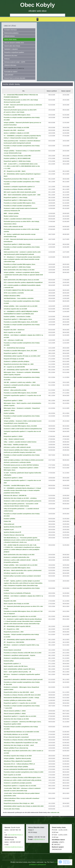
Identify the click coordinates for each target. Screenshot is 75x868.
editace (57, 862)
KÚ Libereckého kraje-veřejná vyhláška (16, 767)
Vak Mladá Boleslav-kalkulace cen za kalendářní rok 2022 (21, 732)
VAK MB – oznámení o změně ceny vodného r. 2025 (20, 382)
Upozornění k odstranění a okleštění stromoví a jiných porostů (23, 679)
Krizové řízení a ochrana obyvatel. (15, 78)
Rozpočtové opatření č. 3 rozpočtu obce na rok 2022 (20, 786)
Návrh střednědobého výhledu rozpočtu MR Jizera (19, 669)
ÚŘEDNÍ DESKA (10, 36)
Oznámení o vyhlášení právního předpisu (17, 361)
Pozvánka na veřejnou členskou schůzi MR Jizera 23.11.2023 (23, 653)
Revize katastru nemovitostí (12, 650)
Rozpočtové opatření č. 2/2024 (13, 436)
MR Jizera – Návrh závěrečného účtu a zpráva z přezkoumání (23, 570)
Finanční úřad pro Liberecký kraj (14, 535)
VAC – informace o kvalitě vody (13, 340)
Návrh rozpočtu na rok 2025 (12, 332)
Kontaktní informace (10, 30)
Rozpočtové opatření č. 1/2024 (13, 478)
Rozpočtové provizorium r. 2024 (14, 632)
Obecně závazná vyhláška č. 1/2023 (15, 711)
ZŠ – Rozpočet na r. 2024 (11, 629)
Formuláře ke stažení (11, 72)
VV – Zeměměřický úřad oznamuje (14, 348)
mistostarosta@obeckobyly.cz (14, 847)
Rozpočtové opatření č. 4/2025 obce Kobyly (17, 161)
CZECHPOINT (9, 75)
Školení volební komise (11, 216)
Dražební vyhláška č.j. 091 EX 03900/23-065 (17, 158)
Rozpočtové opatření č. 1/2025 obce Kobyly (17, 267)
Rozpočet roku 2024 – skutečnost (14, 330)
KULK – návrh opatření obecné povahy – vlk (17, 672)
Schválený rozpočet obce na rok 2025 (15, 309)
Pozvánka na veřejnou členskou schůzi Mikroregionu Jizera (22, 740)
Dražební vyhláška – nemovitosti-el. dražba (17, 317)
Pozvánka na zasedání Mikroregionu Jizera (17, 115)
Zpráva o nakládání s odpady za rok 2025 (16, 133)
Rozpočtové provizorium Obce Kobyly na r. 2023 (19, 803)
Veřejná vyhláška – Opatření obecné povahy (17, 758)
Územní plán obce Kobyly (12, 46)
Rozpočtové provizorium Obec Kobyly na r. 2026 (19, 179)
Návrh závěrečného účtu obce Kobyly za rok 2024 (19, 270)
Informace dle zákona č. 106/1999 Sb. (15, 495)
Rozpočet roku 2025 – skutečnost (14, 130)
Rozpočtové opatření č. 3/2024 (13, 400)
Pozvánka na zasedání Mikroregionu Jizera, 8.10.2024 (20, 393)
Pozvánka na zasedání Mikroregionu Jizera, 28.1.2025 (20, 351)
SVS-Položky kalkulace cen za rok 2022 (16, 734)
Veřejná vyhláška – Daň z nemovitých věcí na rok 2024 (21, 565)
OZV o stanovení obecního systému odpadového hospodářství (23, 282)
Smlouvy (7, 59)
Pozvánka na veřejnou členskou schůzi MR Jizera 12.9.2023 (22, 695)
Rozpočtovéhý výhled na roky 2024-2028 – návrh (19, 692)
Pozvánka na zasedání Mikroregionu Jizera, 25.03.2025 (21, 322)
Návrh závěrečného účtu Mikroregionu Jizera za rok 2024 (21, 280)
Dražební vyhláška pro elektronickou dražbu (17, 700)
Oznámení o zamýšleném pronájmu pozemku (18, 783)
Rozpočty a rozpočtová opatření (14, 52)
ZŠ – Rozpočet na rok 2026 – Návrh (15, 171)
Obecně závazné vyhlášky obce (14, 43)
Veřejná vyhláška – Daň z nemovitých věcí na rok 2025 (21, 306)
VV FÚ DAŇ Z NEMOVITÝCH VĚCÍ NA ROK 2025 (18, 290)
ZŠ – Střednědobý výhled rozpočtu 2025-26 (17, 626)
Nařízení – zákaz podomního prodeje (15, 390)
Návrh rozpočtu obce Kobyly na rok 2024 (16, 604)
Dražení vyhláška (9, 413)
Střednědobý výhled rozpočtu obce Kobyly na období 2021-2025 (24, 806)
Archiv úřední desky (10, 39)
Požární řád (7, 521)
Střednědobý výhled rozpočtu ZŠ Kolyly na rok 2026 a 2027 (22, 356)
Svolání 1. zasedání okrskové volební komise (18, 219)
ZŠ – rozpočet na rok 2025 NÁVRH (14, 367)
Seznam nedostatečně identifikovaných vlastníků (19, 769)
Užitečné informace (10, 65)
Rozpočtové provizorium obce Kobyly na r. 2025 (19, 364)
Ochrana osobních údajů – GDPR (15, 62)
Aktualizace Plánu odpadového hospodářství (18, 761)
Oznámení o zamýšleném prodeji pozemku (17, 658)
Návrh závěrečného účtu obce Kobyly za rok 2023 (19, 555)
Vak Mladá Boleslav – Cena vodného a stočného (19, 298)
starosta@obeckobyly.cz (15, 835)
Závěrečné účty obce (11, 56)
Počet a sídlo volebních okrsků (13, 227)
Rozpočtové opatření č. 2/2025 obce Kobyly (17, 244)
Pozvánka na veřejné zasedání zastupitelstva (18, 206)
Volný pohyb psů (9, 524)
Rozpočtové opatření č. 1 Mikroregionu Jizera (18, 319)
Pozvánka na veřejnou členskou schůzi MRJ (17, 156)
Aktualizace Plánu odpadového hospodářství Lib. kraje (21, 743)
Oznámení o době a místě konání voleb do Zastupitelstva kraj (23, 429)
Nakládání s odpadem (11, 49)
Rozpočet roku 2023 (10, 601)
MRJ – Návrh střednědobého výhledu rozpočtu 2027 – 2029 (22, 195)
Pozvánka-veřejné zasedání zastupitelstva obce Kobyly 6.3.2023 (24, 772)
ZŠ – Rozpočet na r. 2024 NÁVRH (14, 642)
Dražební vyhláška (9, 519)
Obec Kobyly (37, 5)
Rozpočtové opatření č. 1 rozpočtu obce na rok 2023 (20, 716)
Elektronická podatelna (11, 33)
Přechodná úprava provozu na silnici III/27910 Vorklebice (21, 465)
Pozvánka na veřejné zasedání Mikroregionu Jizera (19, 203)
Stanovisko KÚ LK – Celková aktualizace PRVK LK (19, 764)
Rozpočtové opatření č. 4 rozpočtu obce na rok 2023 (20, 616)
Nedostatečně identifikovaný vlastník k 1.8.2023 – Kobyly (21, 698)
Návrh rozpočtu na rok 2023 (12, 775)
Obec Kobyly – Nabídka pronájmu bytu (16, 445)
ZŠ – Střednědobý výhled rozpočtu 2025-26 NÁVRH (20, 639)
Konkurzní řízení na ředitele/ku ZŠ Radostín (17, 593)
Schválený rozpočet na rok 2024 (14, 573)
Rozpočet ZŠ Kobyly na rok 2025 (14, 359)
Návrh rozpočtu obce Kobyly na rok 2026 (16, 127)
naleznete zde (55, 812)
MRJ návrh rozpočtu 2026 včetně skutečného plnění (20, 192)
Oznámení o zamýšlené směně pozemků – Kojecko (19, 655)
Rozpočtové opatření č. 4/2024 (13, 353)
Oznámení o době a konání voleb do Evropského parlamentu (23, 501)
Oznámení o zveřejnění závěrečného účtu (17, 557)
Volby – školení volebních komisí (14, 439)
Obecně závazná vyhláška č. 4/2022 (15, 713)
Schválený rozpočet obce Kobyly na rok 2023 (18, 756)
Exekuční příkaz (9, 661)
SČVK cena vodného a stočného (14, 293)
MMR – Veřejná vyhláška (11, 213)
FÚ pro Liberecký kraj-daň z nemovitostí (16, 737)
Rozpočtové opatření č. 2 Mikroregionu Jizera (18, 200)
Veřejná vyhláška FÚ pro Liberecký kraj (16, 748)
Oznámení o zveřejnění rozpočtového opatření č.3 (19, 187)
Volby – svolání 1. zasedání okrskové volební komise (20, 442)
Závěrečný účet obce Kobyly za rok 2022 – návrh (19, 745)
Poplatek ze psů (9, 529)
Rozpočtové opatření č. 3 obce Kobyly (16, 197)
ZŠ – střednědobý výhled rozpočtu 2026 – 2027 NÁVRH (21, 370)
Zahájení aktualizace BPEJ (12, 296)
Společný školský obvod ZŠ (12, 532)
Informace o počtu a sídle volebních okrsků (17, 447)
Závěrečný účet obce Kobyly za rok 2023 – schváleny (20, 498)
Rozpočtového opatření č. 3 (12, 664)
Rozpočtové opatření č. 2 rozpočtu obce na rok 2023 (20, 703)
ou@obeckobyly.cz (39, 839)
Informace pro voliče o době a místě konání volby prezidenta (23, 780)
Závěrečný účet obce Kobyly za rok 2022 (16, 719)
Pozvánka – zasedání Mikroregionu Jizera (17, 485)
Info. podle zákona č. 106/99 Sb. (14, 68)
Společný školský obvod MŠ (13, 527)
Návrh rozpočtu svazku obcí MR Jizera (16, 666)
